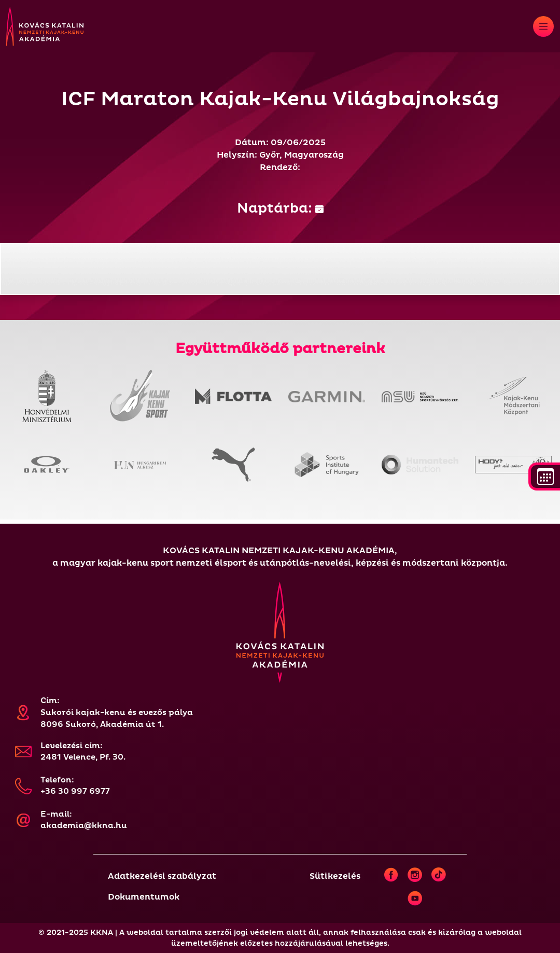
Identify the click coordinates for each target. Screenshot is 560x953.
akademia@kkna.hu (84, 826)
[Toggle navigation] (543, 26)
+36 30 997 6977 (75, 791)
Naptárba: (280, 208)
